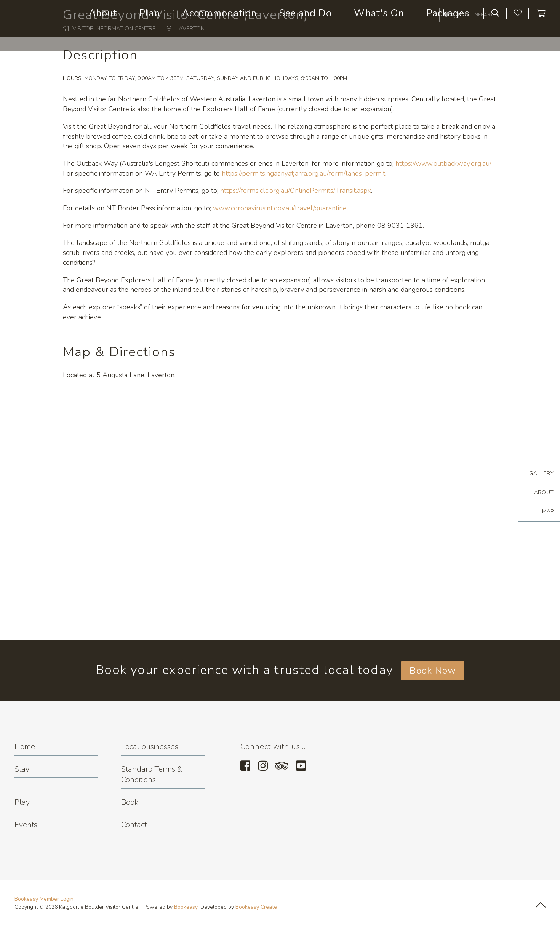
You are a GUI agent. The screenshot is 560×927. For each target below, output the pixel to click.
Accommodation (219, 13)
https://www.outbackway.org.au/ (443, 163)
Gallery (542, 473)
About (544, 492)
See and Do (305, 13)
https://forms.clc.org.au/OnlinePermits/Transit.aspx (296, 191)
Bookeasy (186, 907)
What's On (379, 13)
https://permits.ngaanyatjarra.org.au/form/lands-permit (303, 173)
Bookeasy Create (256, 907)
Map (548, 512)
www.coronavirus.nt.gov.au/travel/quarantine (280, 208)
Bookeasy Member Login (44, 899)
